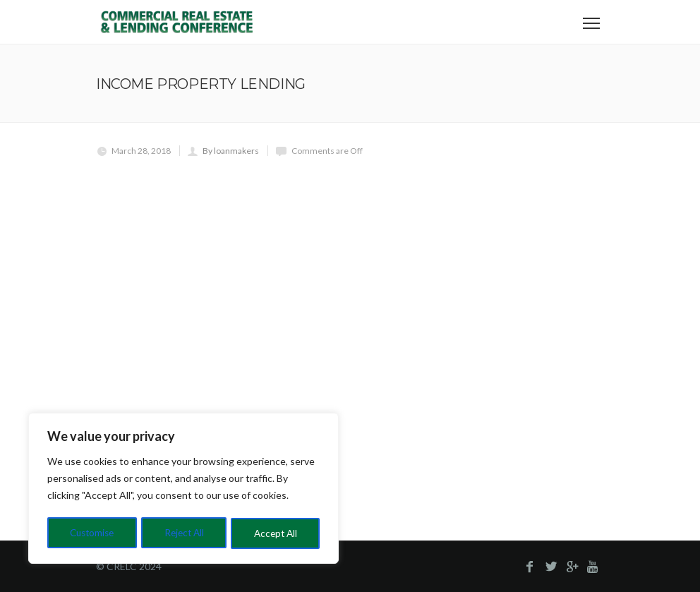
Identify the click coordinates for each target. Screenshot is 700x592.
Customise (92, 533)
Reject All (185, 533)
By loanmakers (231, 151)
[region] (183, 490)
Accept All (276, 533)
